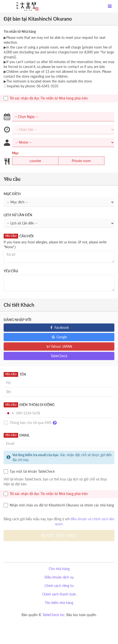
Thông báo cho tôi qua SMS (31, 423)
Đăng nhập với (17, 320)
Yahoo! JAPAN (59, 346)
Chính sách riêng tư (59, 586)
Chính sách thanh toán (59, 594)
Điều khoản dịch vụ (59, 577)
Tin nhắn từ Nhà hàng (20, 31)
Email (17, 435)
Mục (16, 153)
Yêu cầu (11, 271)
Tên (15, 374)
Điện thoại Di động (29, 405)
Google (59, 337)
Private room (78, 161)
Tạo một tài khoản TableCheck (29, 471)
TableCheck (59, 356)
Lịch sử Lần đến (18, 215)
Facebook (59, 327)
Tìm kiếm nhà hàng (59, 603)
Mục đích (12, 194)
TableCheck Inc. (54, 615)
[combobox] (9, 413)
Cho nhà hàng (59, 569)
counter (32, 161)
